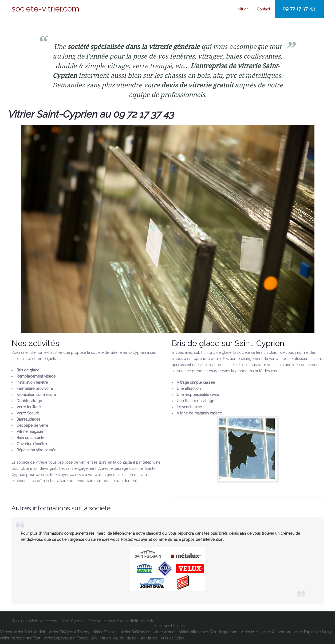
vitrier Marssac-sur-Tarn (20, 638)
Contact (263, 9)
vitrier (243, 9)
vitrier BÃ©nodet (135, 632)
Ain (94, 638)
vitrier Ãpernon (276, 632)
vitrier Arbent (164, 632)
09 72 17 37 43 (299, 9)
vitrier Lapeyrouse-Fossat (66, 638)
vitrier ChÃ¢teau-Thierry (69, 632)
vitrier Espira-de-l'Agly (313, 632)
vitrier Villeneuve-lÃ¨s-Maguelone (208, 632)
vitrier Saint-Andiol (29, 632)
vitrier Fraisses (105, 632)
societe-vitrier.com (45, 9)
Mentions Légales (170, 626)
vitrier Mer (249, 632)
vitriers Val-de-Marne (118, 638)
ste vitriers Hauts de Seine (162, 638)
